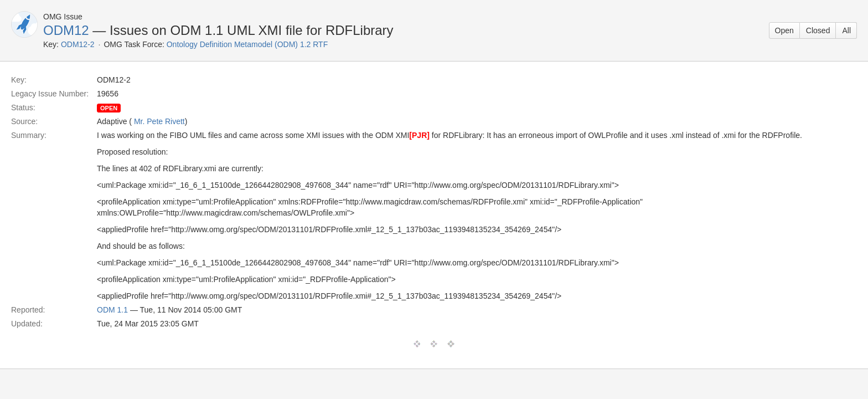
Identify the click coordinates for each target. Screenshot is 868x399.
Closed (818, 30)
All (846, 30)
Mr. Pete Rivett (159, 121)
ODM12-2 (78, 44)
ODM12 (66, 30)
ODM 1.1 (112, 310)
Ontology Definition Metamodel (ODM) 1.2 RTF (247, 44)
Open (784, 30)
